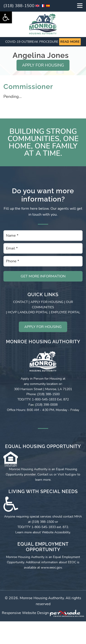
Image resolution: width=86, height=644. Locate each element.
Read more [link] (70, 42)
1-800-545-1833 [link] (44, 527)
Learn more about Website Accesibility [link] (43, 532)
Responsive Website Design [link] (25, 613)
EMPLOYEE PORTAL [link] (66, 312)
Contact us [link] (45, 474)
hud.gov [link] (71, 474)
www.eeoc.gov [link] (51, 568)
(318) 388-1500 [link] (19, 6)
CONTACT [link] (20, 302)
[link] (6, 17)
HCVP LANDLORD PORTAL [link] (28, 312)
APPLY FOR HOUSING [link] (43, 65)
